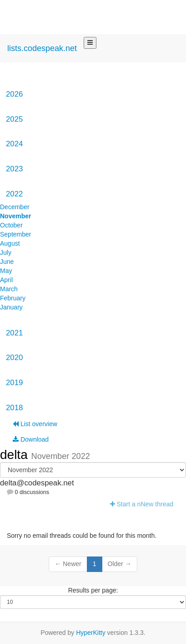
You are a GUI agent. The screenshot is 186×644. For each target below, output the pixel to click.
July (6, 252)
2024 (14, 144)
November (15, 216)
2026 (14, 94)
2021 (14, 333)
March (9, 289)
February (13, 298)
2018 (14, 408)
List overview (35, 424)
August (10, 243)
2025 (14, 119)
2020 (14, 358)
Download (31, 439)
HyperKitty (91, 633)
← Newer (68, 564)
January (11, 307)
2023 (14, 169)
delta (16, 455)
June (7, 262)
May (6, 271)
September (15, 234)
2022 (14, 194)
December (15, 207)
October (11, 225)
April (6, 280)
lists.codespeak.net (42, 48)
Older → (120, 564)
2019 (14, 383)
